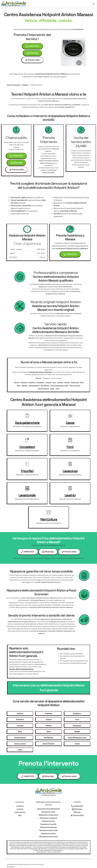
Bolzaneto (41, 382)
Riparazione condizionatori (48, 815)
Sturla (52, 389)
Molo (82, 382)
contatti (20, 809)
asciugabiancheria (27, 423)
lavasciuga (70, 471)
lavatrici (70, 495)
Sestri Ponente (43, 389)
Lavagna (60, 382)
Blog (20, 815)
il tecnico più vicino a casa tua (40, 372)
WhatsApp (32, 53)
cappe (70, 423)
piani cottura (49, 519)
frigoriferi (27, 471)
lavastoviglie (27, 495)
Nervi (19, 386)
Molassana (75, 382)
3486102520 (32, 46)
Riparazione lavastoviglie (48, 830)
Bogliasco (32, 382)
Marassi (25, 85)
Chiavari (48, 382)
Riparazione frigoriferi (48, 824)
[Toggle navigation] (93, 4)
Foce (54, 382)
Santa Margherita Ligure (59, 386)
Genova (17, 382)
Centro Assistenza (14, 85)
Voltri (57, 389)
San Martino (45, 386)
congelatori (27, 447)
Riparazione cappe (48, 812)
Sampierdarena (34, 386)
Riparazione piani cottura (48, 836)
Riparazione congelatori (48, 818)
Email (77, 812)
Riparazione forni (48, 821)
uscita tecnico (20, 812)
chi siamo (20, 806)
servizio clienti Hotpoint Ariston (21, 669)
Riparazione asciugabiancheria (48, 809)
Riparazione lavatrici (48, 833)
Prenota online (77, 815)
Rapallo (25, 386)
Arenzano (24, 382)
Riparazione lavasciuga (48, 827)
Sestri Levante (75, 386)
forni (70, 447)
